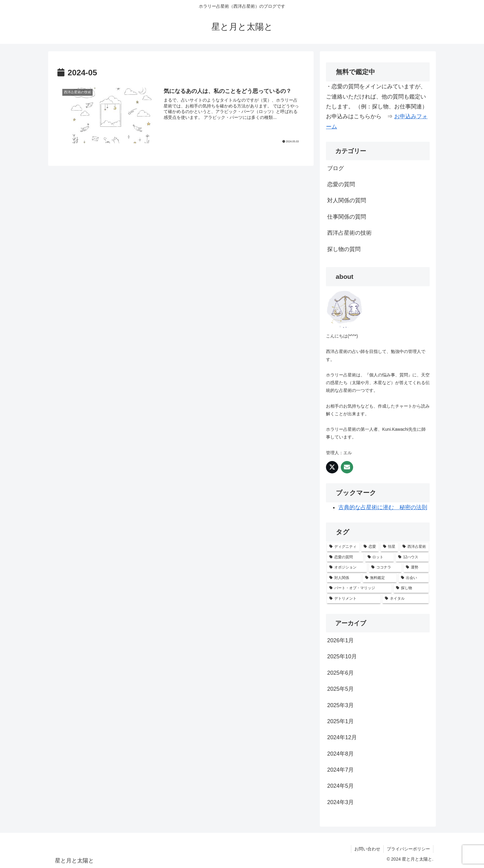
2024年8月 (340, 754)
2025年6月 (340, 673)
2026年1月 (340, 640)
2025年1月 (340, 721)
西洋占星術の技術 (349, 233)
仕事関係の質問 (347, 217)
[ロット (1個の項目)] (380, 557)
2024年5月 (340, 786)
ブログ (336, 168)
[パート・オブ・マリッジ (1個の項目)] (359, 588)
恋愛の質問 (341, 184)
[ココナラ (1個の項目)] (385, 568)
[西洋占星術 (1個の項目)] (414, 547)
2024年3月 (340, 802)
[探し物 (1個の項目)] (411, 588)
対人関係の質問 (347, 200)
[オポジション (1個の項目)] (347, 568)
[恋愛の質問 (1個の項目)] (345, 557)
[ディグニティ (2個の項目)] (343, 547)
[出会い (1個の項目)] (414, 578)
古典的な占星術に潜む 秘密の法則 (383, 507)
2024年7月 (340, 770)
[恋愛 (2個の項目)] (370, 547)
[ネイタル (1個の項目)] (406, 599)
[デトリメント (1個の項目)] (354, 599)
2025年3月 (340, 705)
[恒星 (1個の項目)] (389, 547)
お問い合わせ (367, 849)
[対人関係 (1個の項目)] (344, 578)
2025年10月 (342, 656)
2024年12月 (342, 737)
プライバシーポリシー (408, 849)
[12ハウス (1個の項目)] (412, 557)
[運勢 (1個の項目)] (416, 568)
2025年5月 (340, 689)
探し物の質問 (344, 249)
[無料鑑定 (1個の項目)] (380, 578)
